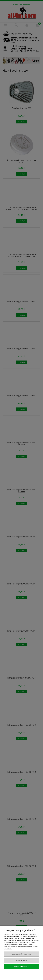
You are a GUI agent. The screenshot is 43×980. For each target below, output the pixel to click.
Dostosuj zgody (21, 960)
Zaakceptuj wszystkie (21, 966)
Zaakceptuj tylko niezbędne (22, 954)
